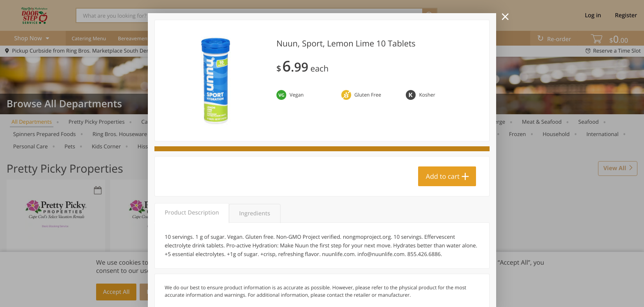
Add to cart (443, 176)
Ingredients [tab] (254, 214)
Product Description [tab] (192, 213)
